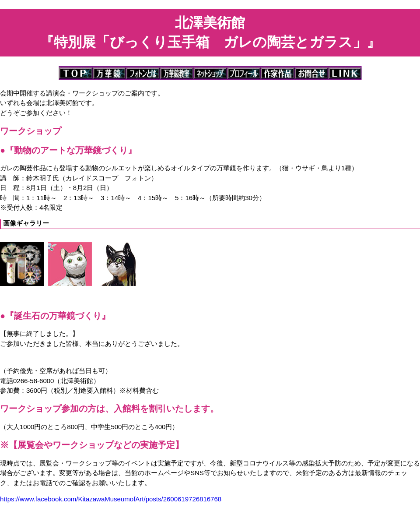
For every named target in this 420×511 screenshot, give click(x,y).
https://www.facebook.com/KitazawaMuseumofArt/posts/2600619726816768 (111, 499)
